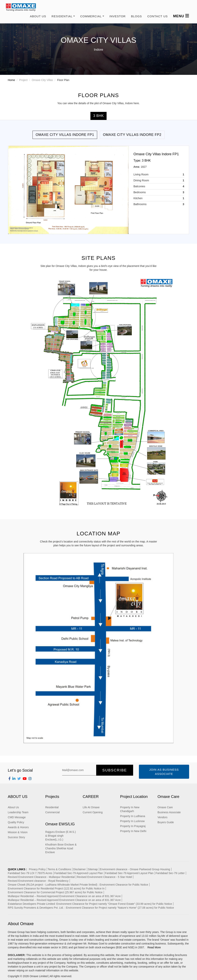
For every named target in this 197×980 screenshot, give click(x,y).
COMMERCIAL (91, 16)
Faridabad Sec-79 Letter (170, 873)
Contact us (158, 16)
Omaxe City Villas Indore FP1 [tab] (65, 135)
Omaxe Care (165, 807)
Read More (154, 947)
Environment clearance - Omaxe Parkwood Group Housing (135, 869)
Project (23, 80)
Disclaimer (79, 869)
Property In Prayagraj (133, 826)
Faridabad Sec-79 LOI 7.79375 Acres (30, 873)
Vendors (162, 817)
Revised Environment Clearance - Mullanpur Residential (41, 877)
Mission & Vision (18, 832)
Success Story (16, 837)
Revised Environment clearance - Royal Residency (38, 881)
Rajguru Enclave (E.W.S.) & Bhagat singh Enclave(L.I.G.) (61, 836)
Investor (118, 16)
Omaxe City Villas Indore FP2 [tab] (132, 135)
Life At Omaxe (91, 807)
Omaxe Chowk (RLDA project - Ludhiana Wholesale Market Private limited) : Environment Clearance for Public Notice (78, 885)
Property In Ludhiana (133, 816)
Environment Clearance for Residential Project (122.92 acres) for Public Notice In (56, 888)
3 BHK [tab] (99, 116)
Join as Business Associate (164, 772)
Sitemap (93, 869)
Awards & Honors (18, 827)
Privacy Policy (37, 869)
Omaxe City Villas (42, 80)
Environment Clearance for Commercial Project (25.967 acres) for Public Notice (55, 892)
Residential (52, 807)
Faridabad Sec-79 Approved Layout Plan (79, 873)
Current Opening (93, 812)
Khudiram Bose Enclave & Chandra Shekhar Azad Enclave (61, 848)
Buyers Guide (166, 822)
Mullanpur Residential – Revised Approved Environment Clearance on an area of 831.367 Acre (64, 896)
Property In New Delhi (133, 831)
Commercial (52, 812)
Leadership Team (18, 812)
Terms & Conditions (59, 869)
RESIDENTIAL (62, 16)
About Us (38, 16)
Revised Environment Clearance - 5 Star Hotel (104, 877)
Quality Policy (16, 822)
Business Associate (169, 812)
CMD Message (17, 817)
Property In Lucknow (132, 821)
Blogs (136, 16)
